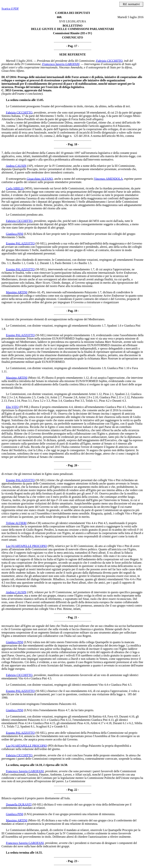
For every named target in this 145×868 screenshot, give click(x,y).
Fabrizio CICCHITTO (109, 61)
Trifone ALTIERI (16, 523)
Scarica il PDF (10, 9)
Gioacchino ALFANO (40, 179)
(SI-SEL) (41, 243)
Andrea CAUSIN (16, 166)
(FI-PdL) (25, 407)
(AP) (30, 166)
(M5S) (28, 188)
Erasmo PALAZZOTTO (20, 243)
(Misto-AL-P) (36, 292)
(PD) (51, 546)
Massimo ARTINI (17, 292)
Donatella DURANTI (19, 804)
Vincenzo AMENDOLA (108, 179)
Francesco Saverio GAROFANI (61, 64)
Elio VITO (12, 407)
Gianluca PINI (15, 234)
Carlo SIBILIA (15, 188)
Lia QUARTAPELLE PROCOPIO (26, 546)
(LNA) (28, 234)
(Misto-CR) (34, 523)
